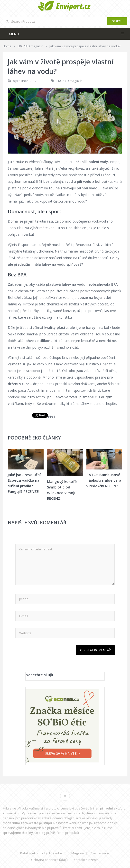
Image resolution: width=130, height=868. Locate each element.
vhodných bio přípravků (44, 828)
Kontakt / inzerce (86, 860)
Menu (14, 34)
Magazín (78, 853)
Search (117, 21)
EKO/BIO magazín (69, 81)
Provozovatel (100, 853)
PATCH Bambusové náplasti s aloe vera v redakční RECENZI (104, 480)
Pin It (52, 417)
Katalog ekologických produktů (43, 853)
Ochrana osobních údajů (49, 860)
